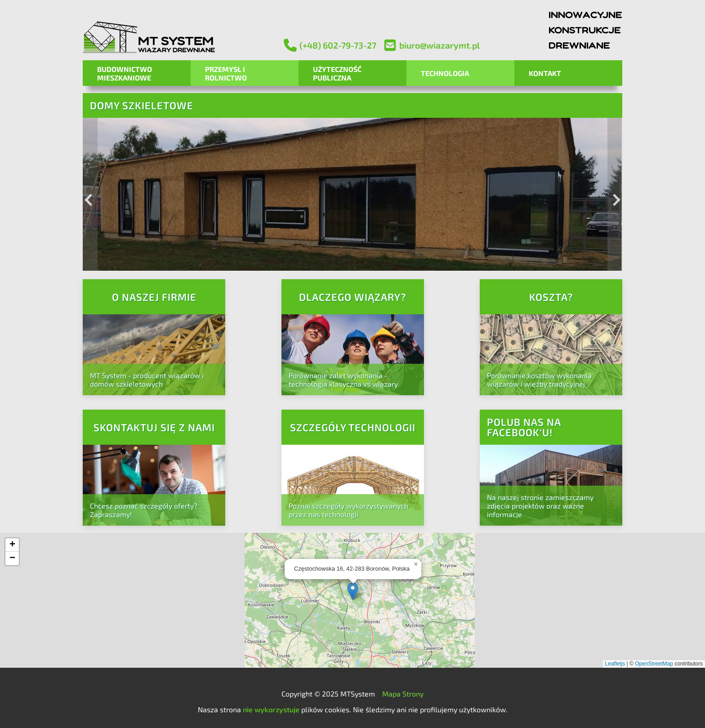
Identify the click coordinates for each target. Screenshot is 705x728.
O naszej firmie (154, 297)
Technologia (445, 73)
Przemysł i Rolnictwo (226, 73)
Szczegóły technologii (353, 427)
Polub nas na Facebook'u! (524, 427)
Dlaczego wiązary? (353, 297)
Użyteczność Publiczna (337, 73)
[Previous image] (90, 194)
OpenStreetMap (654, 664)
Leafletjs (615, 664)
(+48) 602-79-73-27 (330, 45)
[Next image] (615, 194)
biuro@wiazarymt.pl (432, 45)
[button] (353, 591)
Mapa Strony (403, 694)
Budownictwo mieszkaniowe (125, 73)
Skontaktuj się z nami (154, 427)
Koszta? (551, 297)
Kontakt (545, 73)
